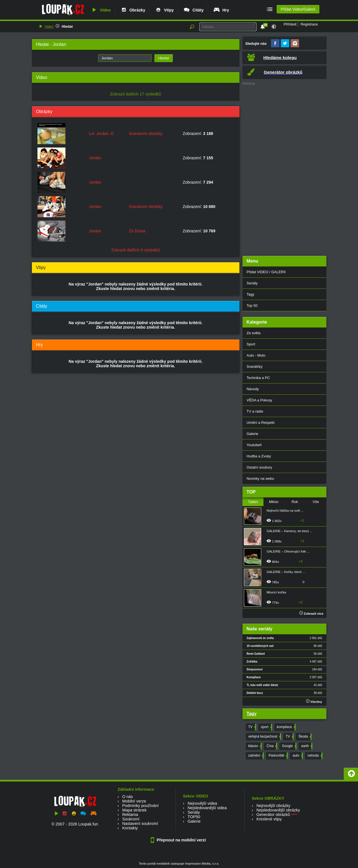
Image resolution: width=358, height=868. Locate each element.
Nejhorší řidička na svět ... (285, 511)
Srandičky (255, 367)
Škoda (304, 737)
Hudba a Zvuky (259, 456)
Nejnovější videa (202, 803)
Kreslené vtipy (269, 819)
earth (306, 746)
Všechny (314, 701)
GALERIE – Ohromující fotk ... (288, 551)
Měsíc (274, 502)
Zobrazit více (311, 614)
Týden (253, 502)
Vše (316, 502)
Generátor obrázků (273, 815)
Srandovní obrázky (146, 134)
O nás (128, 797)
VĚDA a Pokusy (259, 400)
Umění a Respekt (261, 423)
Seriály (252, 283)
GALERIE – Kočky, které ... (286, 572)
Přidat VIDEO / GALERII (266, 272)
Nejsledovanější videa (207, 808)
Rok (295, 502)
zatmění (256, 756)
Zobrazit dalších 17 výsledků (136, 94)
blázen (255, 746)
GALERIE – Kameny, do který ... (289, 531)
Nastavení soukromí (140, 823)
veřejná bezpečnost (264, 737)
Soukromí (131, 819)
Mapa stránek (134, 810)
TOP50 (194, 817)
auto (297, 756)
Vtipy (164, 10)
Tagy (250, 294)
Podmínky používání (140, 806)
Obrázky (133, 10)
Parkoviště (278, 756)
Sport (251, 344)
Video (101, 10)
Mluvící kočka (276, 592)
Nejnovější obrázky (274, 806)
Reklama (130, 815)
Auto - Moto (256, 355)
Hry (221, 10)
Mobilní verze (134, 801)
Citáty (193, 10)
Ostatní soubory (259, 467)
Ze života (137, 231)
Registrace (309, 24)
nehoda (315, 756)
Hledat (67, 26)
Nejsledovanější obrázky (278, 810)
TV (252, 727)
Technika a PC (258, 378)
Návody (253, 389)
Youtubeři (254, 445)
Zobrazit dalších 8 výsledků (136, 250)
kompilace (286, 727)
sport (266, 727)
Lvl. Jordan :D (101, 134)
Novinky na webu (261, 479)
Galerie (253, 434)
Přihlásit (290, 24)
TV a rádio (255, 411)
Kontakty (130, 828)
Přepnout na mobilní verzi (179, 840)
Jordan (95, 158)
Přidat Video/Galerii (298, 9)
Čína (271, 746)
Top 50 (252, 306)
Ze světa (254, 333)
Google (289, 746)
